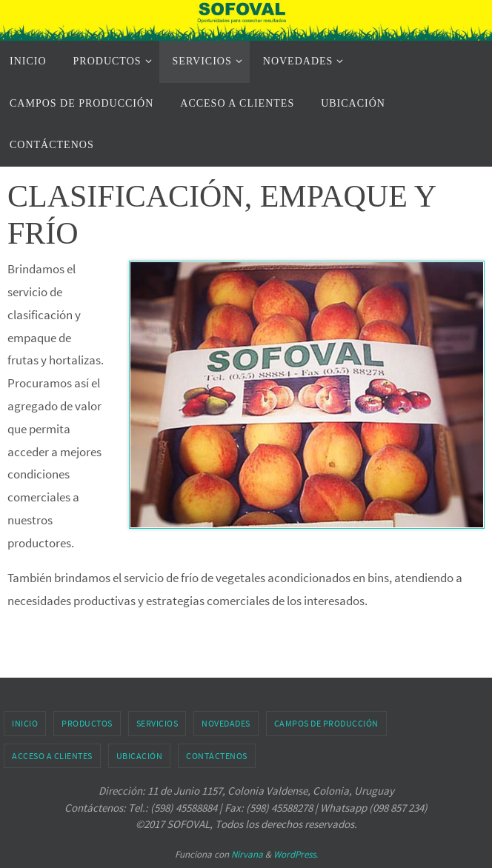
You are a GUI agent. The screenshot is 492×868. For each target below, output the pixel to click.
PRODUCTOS (87, 723)
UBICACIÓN (140, 756)
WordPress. (296, 854)
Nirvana (247, 854)
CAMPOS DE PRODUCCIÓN (326, 723)
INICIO (25, 723)
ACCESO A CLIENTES (52, 756)
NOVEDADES (226, 723)
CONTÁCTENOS (217, 756)
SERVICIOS (157, 723)
